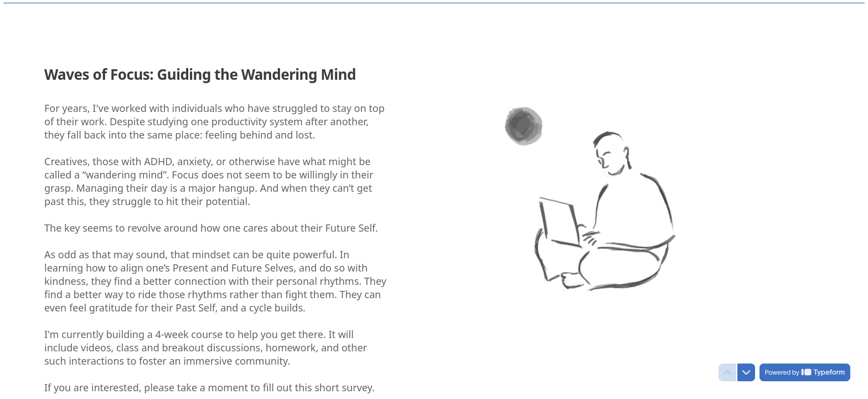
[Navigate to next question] (746, 372)
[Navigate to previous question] (727, 372)
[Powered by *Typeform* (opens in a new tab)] (805, 372)
